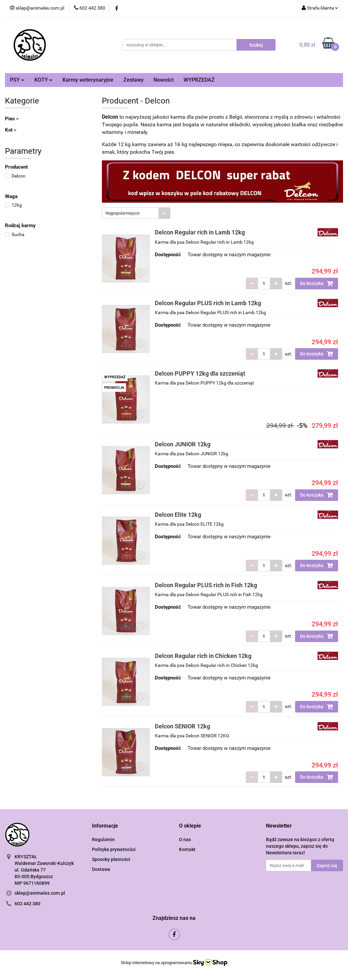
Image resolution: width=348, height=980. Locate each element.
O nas (185, 839)
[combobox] (136, 213)
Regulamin (103, 839)
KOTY (43, 80)
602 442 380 (27, 904)
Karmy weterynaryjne (88, 80)
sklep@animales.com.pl (40, 893)
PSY (17, 80)
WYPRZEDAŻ (199, 80)
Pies (12, 119)
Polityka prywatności (114, 849)
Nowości (164, 80)
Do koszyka (317, 283)
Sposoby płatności (111, 859)
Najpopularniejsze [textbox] (123, 213)
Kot (11, 130)
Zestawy (133, 80)
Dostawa (101, 869)
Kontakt (187, 849)
